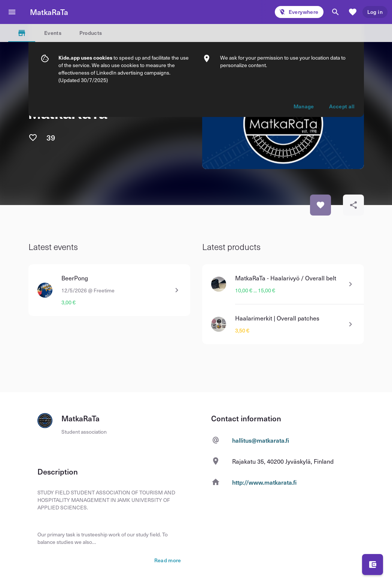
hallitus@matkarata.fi (261, 440)
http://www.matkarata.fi (264, 482)
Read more (168, 560)
